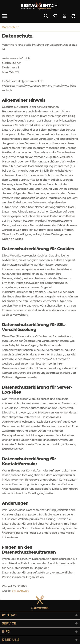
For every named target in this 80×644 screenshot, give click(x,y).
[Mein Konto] (65, 16)
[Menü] (6, 16)
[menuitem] (6, 16)
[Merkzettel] (55, 16)
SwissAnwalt (20, 591)
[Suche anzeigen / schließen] (46, 16)
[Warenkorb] (74, 16)
